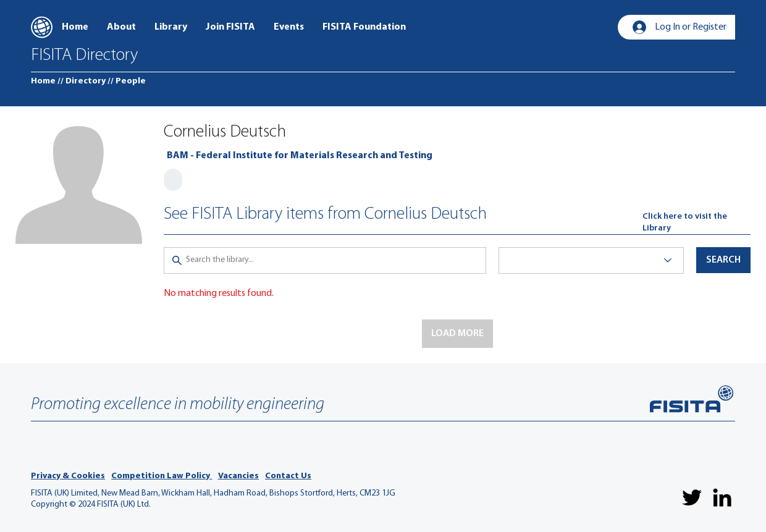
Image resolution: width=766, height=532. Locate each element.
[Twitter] (692, 497)
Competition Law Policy (162, 476)
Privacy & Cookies (68, 476)
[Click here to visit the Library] (697, 223)
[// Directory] (82, 82)
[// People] (127, 82)
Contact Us (288, 476)
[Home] (43, 82)
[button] (457, 334)
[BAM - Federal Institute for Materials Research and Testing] (300, 156)
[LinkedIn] (722, 497)
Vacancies (238, 476)
